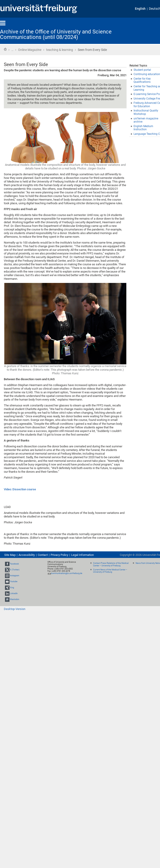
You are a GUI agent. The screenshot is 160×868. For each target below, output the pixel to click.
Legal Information (82, 555)
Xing (12, 588)
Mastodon (15, 599)
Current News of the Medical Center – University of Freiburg (110, 571)
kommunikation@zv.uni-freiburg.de (67, 573)
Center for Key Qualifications (142, 80)
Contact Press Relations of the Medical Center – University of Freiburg (111, 564)
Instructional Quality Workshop (146, 112)
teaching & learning (60, 50)
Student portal (142, 70)
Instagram (15, 576)
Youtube (14, 582)
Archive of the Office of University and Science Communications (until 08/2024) (56, 34)
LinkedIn (14, 593)
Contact (43, 555)
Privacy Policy (59, 555)
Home (5, 49)
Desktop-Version (15, 609)
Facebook (14, 564)
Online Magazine (30, 50)
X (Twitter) (15, 570)
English (140, 9)
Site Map (10, 555)
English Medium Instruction (143, 128)
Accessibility (27, 555)
